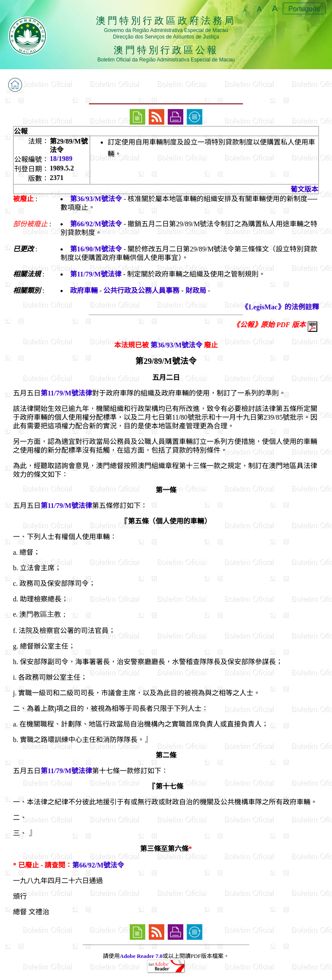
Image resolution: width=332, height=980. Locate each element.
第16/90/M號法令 (96, 249)
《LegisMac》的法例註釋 (280, 307)
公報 (21, 131)
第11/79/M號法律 (96, 274)
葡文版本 (304, 189)
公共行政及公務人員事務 (141, 291)
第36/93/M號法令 (96, 199)
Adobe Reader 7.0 (141, 956)
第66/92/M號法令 (96, 224)
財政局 (196, 291)
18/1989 (61, 159)
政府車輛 (84, 291)
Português (304, 9)
